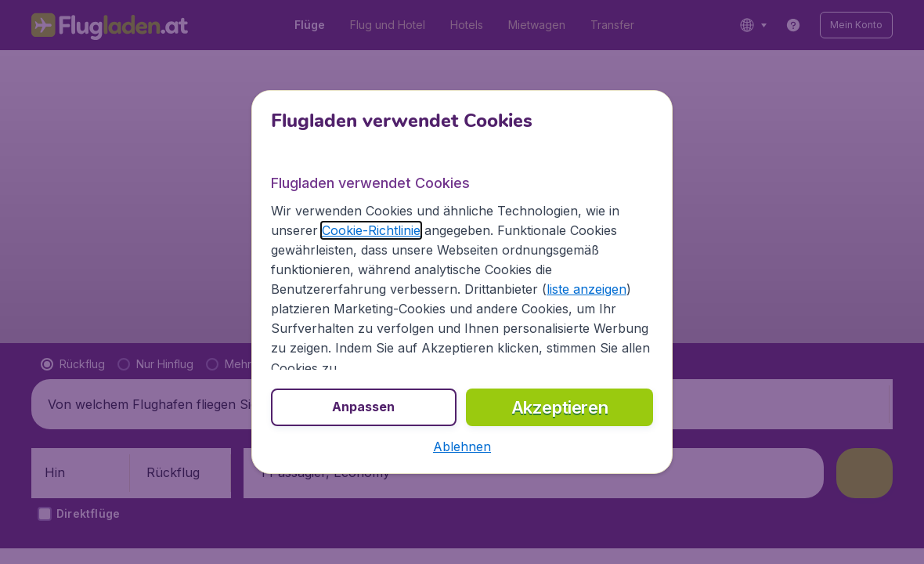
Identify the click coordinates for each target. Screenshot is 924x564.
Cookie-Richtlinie (371, 230)
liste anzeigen (587, 289)
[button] (462, 446)
